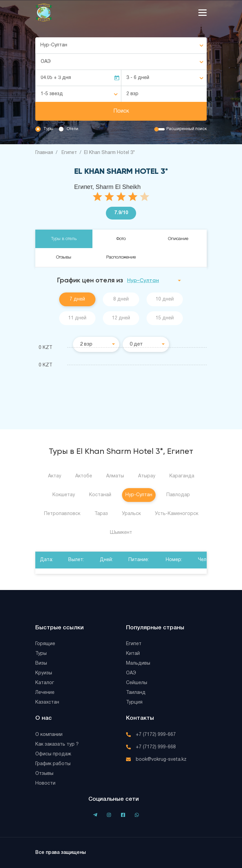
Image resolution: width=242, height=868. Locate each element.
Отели (72, 129)
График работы (53, 764)
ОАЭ (131, 673)
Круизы (44, 673)
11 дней (77, 318)
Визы (41, 663)
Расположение (121, 257)
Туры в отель (64, 239)
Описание (178, 239)
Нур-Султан (139, 495)
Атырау (147, 476)
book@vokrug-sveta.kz (161, 760)
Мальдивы (138, 663)
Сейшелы (137, 683)
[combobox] (121, 45)
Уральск (131, 514)
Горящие (45, 644)
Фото (121, 239)
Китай (133, 654)
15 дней (165, 318)
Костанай (100, 495)
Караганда (182, 476)
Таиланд (136, 693)
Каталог (45, 683)
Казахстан (47, 702)
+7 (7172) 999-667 (156, 735)
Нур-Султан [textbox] (54, 45)
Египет (134, 644)
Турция (134, 702)
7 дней (77, 299)
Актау (55, 476)
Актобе (84, 476)
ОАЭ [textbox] (46, 62)
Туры (48, 129)
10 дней (165, 299)
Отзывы (64, 257)
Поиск (121, 111)
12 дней (121, 318)
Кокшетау (64, 495)
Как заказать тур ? (57, 744)
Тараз (101, 514)
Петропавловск (62, 514)
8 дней (121, 299)
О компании (49, 735)
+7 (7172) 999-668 (156, 747)
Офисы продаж (53, 754)
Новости (45, 783)
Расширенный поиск (187, 129)
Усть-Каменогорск (177, 514)
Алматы (115, 476)
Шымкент (121, 533)
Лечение (45, 693)
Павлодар (178, 495)
